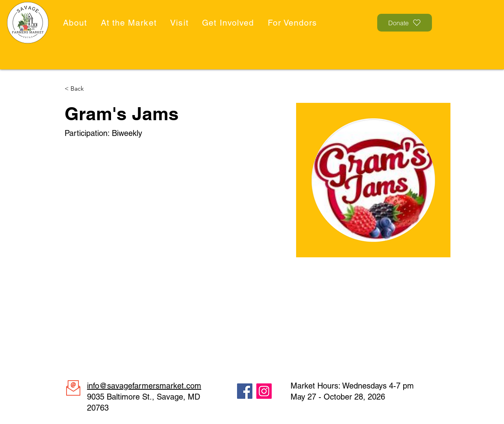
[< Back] (80, 89)
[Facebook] (245, 391)
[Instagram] (264, 391)
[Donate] (405, 23)
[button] (76, 23)
